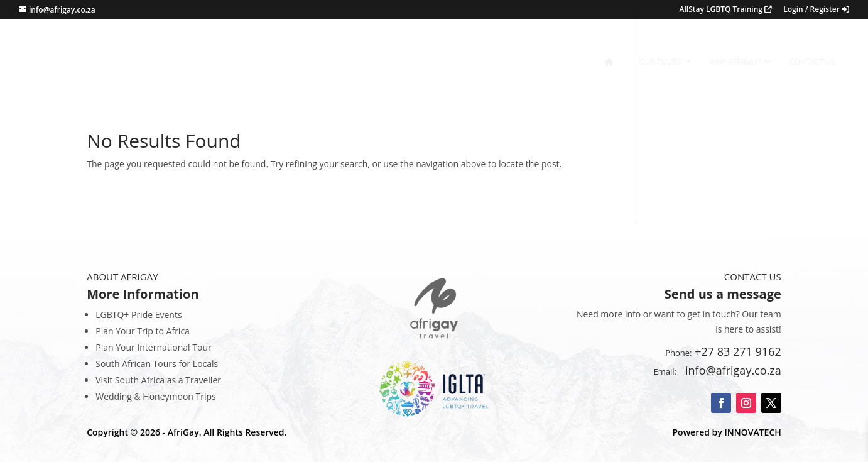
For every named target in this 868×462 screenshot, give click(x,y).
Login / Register (816, 10)
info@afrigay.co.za (730, 370)
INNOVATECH (752, 432)
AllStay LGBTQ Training (726, 10)
